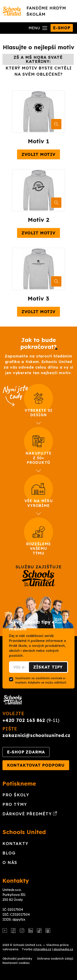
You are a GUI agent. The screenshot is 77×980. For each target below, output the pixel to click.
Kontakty (16, 843)
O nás (10, 862)
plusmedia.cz (63, 949)
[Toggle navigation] (38, 28)
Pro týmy (15, 804)
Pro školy (16, 795)
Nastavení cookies (16, 963)
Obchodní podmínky (17, 959)
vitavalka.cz (42, 949)
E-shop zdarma (26, 752)
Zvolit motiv (38, 154)
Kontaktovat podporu (36, 765)
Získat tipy (48, 667)
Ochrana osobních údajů (55, 959)
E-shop (62, 28)
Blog (9, 853)
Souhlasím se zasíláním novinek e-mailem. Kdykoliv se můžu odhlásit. (41, 680)
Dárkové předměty (30, 814)
